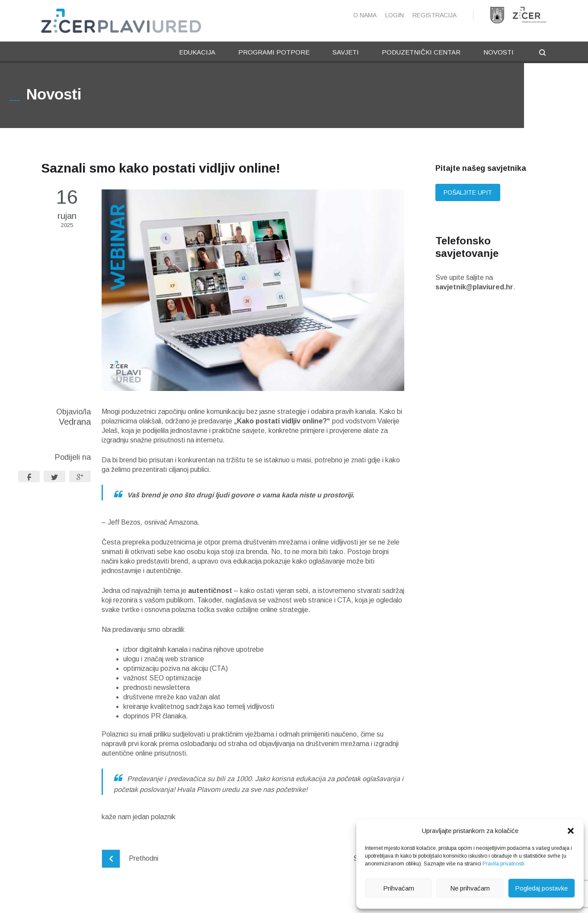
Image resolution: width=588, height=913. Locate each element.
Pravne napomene (189, 899)
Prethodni (130, 859)
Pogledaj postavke (541, 888)
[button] (571, 831)
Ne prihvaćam (470, 888)
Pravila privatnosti (503, 864)
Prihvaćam (399, 888)
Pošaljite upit (468, 193)
